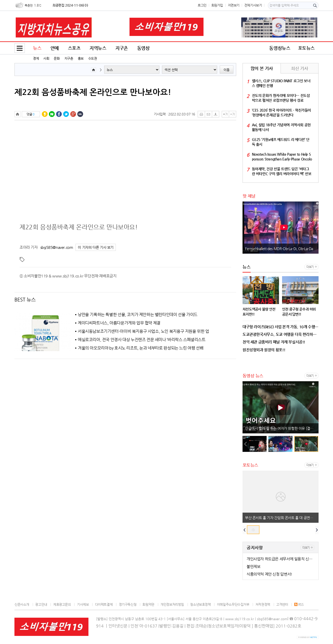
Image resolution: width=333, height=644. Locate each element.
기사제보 (83, 604)
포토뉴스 (306, 48)
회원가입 (217, 5)
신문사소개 (22, 604)
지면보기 (234, 5)
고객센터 (282, 604)
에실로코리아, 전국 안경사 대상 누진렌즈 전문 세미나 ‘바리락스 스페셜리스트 (142, 340)
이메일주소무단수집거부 (233, 604)
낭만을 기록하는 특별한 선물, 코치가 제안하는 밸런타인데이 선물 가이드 (138, 315)
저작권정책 (263, 604)
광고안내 (41, 604)
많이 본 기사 (262, 68)
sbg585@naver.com (57, 247)
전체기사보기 (253, 5)
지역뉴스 (98, 48)
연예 (55, 48)
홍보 (81, 58)
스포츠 (74, 48)
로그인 (202, 5)
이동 (227, 70)
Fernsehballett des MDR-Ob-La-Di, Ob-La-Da (279, 249)
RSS (299, 604)
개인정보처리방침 (172, 604)
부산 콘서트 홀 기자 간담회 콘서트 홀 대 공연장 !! (281, 518)
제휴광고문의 (62, 604)
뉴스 (37, 48)
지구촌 (69, 58)
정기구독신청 (128, 604)
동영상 (143, 48)
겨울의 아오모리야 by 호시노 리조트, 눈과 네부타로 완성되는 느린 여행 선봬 (141, 348)
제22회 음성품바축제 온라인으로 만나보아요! (93, 92)
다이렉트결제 (104, 604)
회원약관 (148, 604)
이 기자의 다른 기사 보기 (96, 247)
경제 (36, 58)
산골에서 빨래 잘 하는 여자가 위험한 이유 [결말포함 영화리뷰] (282, 428)
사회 (46, 58)
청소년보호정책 (200, 604)
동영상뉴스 (280, 48)
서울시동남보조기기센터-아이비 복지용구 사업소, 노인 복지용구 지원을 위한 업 (143, 331)
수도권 (93, 58)
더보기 (310, 267)
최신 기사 (299, 68)
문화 (57, 58)
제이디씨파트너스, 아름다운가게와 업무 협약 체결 (119, 323)
